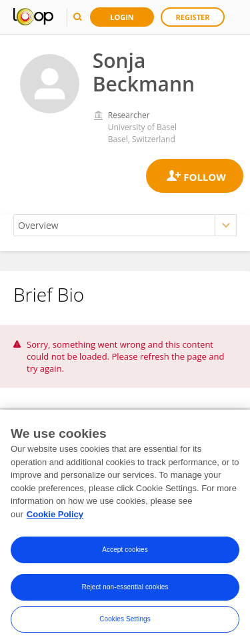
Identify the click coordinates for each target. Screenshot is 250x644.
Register (193, 17)
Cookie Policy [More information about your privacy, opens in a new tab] (55, 519)
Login (122, 17)
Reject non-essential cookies (125, 592)
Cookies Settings (125, 624)
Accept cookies (125, 554)
